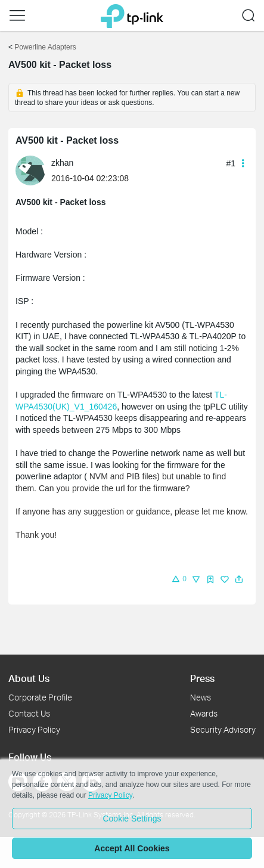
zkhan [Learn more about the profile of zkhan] (62, 163)
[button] (17, 15)
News (201, 697)
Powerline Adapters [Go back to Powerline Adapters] (45, 47)
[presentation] (30, 170)
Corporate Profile (40, 697)
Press (202, 678)
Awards (204, 713)
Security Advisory (223, 729)
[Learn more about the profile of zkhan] (33, 170)
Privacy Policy (34, 729)
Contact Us (29, 713)
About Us (29, 678)
